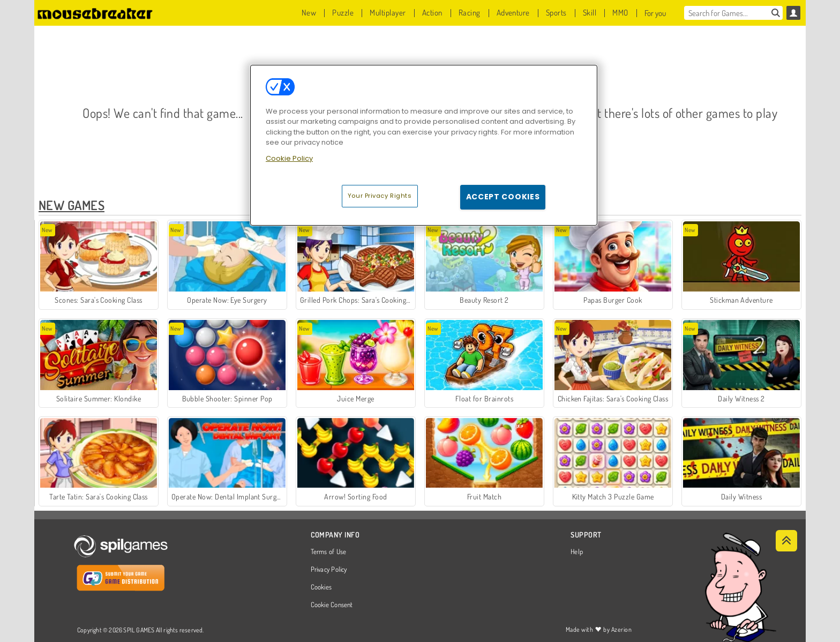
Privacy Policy (329, 570)
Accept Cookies (503, 197)
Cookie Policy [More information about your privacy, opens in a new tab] (289, 158)
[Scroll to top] (786, 541)
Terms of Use (329, 552)
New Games (72, 205)
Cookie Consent (332, 605)
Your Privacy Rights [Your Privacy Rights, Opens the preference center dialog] (380, 196)
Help (577, 552)
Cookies (321, 587)
